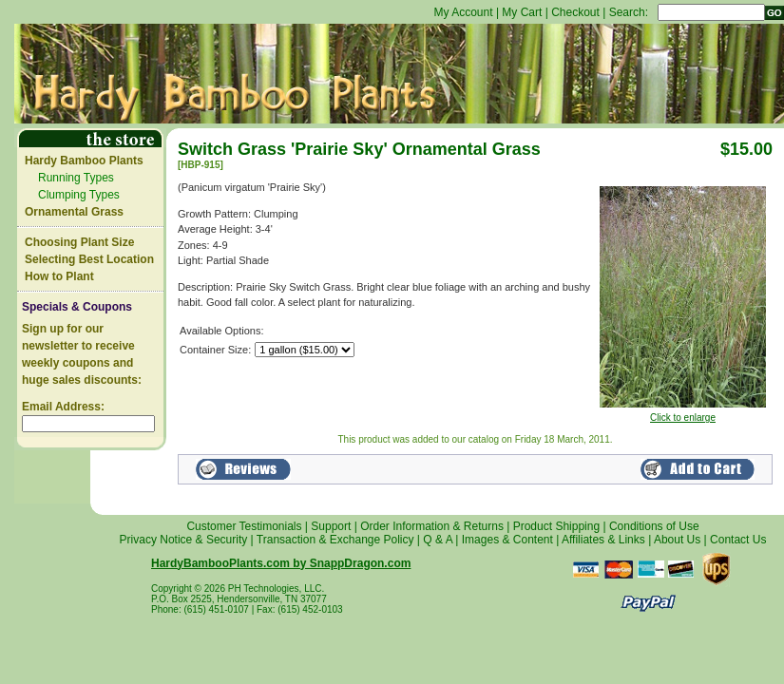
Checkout (575, 12)
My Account (464, 12)
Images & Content (507, 540)
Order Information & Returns (432, 526)
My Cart (522, 12)
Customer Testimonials (244, 526)
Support (331, 526)
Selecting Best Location (89, 259)
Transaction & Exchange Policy (335, 540)
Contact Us (738, 540)
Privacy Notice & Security (184, 540)
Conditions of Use (654, 526)
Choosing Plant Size (79, 242)
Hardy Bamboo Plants (84, 161)
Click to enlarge (683, 413)
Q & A (438, 540)
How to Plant (59, 276)
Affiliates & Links (603, 540)
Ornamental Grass (74, 212)
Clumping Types (79, 195)
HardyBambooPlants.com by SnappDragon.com (281, 563)
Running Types (76, 178)
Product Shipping (556, 526)
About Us (677, 540)
